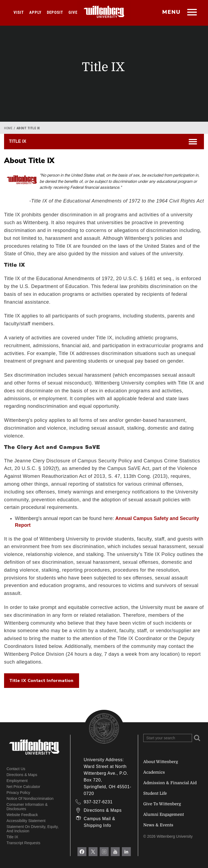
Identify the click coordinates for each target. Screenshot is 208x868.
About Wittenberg (161, 762)
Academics (154, 772)
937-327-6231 (98, 802)
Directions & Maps (22, 775)
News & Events (158, 825)
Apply (35, 12)
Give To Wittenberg (162, 804)
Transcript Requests (23, 843)
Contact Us (16, 769)
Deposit (55, 12)
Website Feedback (22, 815)
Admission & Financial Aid (170, 783)
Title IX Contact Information (42, 681)
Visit (19, 12)
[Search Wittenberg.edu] (168, 738)
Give (73, 12)
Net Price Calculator (23, 787)
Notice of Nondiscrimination (30, 799)
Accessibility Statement (26, 821)
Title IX (12, 837)
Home (8, 128)
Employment (17, 781)
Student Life (155, 793)
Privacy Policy (18, 793)
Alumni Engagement (164, 814)
